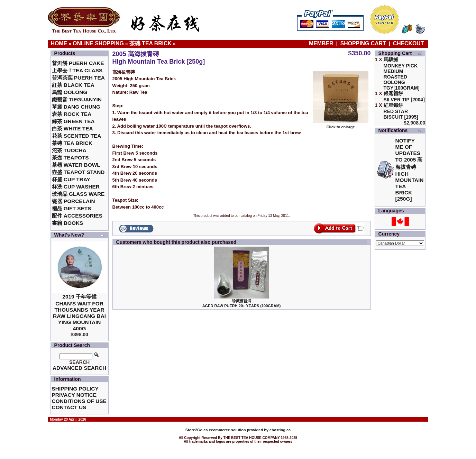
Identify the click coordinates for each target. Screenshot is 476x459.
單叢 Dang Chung (76, 107)
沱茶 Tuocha (69, 150)
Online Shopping (98, 43)
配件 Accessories (77, 216)
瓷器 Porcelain (74, 201)
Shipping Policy (75, 389)
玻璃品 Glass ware (78, 194)
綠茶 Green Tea (73, 121)
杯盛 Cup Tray (71, 179)
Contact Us (69, 407)
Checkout (409, 43)
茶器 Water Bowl (76, 165)
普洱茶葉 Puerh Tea (78, 78)
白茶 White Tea (72, 128)
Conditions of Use (79, 401)
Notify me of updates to (410, 170)
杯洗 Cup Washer (76, 187)
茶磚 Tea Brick (150, 43)
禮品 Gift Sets (72, 208)
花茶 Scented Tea (77, 136)
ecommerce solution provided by (227, 430)
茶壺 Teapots (70, 158)
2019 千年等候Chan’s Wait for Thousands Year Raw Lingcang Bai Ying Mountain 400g (79, 313)
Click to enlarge (341, 125)
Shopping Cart (363, 43)
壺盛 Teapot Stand (78, 172)
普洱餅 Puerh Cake (78, 63)
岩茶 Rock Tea (72, 114)
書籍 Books (68, 223)
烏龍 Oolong (70, 92)
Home (59, 43)
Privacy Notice (74, 395)
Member (322, 43)
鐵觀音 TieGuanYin (77, 99)
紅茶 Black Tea (73, 85)
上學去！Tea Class (77, 70)
